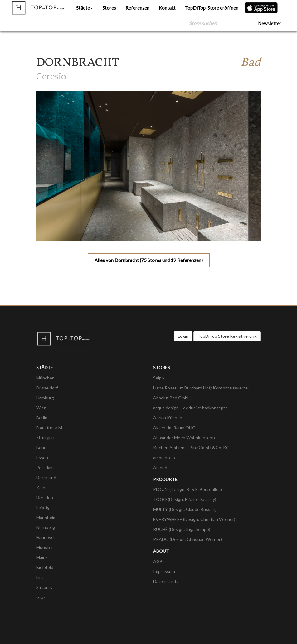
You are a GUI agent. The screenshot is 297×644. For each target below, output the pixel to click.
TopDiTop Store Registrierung (227, 336)
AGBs (159, 561)
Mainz (42, 557)
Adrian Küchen (168, 418)
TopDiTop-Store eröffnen (212, 8)
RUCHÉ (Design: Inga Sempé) (182, 529)
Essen (42, 458)
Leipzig (43, 507)
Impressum (164, 571)
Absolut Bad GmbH (172, 398)
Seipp (159, 378)
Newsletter (270, 23)
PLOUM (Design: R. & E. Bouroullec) (187, 489)
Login (183, 336)
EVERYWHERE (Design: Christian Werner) (194, 519)
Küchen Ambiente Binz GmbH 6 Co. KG (191, 448)
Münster (45, 547)
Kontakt (167, 8)
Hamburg (45, 398)
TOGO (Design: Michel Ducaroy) (185, 499)
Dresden (45, 497)
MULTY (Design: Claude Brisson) (185, 509)
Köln (41, 487)
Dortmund (46, 477)
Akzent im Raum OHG (174, 428)
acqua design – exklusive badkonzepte (190, 408)
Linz (40, 577)
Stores (109, 8)
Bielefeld (45, 567)
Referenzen (137, 8)
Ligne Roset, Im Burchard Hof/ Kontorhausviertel (201, 388)
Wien (41, 408)
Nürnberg (46, 527)
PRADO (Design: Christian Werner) (187, 539)
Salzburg (44, 587)
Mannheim (46, 517)
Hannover (46, 537)
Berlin (42, 418)
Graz (41, 597)
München (45, 378)
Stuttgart (46, 438)
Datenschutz (166, 581)
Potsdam (45, 467)
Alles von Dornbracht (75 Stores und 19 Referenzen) (149, 260)
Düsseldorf (47, 388)
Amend (160, 467)
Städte (85, 8)
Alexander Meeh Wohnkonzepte (185, 438)
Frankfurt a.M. (50, 428)
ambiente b (164, 458)
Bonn (41, 448)
